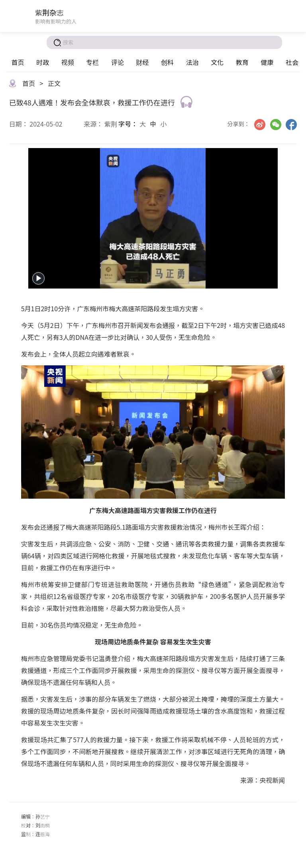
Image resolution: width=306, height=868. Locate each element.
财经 (142, 62)
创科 (167, 62)
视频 (68, 62)
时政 (43, 62)
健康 (267, 62)
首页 (18, 62)
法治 (192, 62)
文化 (217, 62)
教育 (242, 62)
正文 (54, 83)
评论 (118, 62)
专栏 (92, 62)
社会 (292, 62)
